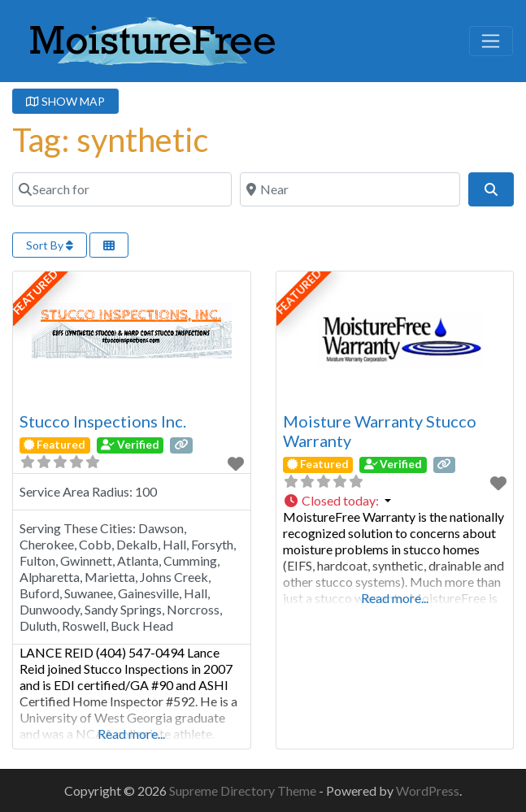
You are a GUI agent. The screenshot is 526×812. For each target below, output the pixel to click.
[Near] (350, 189)
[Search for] (122, 189)
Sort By (50, 245)
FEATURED (36, 293)
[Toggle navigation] (491, 41)
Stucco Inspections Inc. (103, 421)
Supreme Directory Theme (244, 790)
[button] (395, 501)
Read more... (131, 734)
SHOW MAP (65, 101)
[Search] (491, 189)
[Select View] (109, 245)
